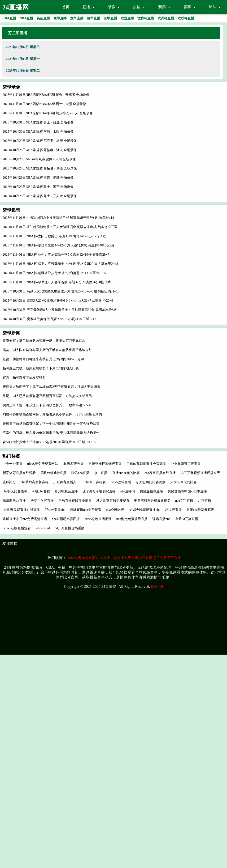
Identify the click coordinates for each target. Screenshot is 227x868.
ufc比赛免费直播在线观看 (21, 510)
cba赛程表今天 (73, 464)
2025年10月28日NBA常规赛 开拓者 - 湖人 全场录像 (40, 150)
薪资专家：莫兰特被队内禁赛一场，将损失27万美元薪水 (44, 341)
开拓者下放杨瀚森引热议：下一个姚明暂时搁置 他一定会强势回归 (51, 424)
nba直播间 (128, 491)
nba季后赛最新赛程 (35, 482)
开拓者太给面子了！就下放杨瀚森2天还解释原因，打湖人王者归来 (51, 387)
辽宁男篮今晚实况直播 (99, 491)
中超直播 (117, 558)
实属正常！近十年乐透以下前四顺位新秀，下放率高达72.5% (47, 405)
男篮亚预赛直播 (151, 491)
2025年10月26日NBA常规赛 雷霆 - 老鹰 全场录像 (38, 178)
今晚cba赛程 (41, 491)
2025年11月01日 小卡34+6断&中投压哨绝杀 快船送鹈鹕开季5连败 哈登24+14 (58, 218)
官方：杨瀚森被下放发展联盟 (24, 378)
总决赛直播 (173, 510)
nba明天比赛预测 (15, 491)
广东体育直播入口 (66, 482)
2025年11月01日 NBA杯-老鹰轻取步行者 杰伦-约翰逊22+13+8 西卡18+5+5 (56, 273)
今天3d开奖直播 (187, 519)
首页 (66, 7)
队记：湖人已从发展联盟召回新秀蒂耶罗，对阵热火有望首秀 (47, 396)
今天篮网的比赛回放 (151, 482)
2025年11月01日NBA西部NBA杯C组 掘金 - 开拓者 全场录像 (46, 95)
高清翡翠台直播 (14, 501)
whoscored (43, 528)
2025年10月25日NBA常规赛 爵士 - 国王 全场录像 (38, 187)
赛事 (187, 7)
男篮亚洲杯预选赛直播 (105, 464)
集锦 (137, 7)
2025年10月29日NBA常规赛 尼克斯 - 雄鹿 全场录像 (40, 141)
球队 (213, 7)
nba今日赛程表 (95, 482)
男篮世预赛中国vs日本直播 (187, 491)
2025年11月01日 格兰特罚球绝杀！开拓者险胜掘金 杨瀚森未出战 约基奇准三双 (60, 227)
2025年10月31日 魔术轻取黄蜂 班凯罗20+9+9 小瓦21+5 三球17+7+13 (52, 319)
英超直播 (89, 558)
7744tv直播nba (55, 510)
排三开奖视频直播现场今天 (200, 473)
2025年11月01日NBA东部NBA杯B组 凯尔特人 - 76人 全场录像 (48, 113)
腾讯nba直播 (80, 473)
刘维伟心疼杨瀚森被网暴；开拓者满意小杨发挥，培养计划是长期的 (52, 414)
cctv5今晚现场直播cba (144, 510)
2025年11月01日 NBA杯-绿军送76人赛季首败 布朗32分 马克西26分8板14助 (57, 282)
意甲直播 (160, 558)
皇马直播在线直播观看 (75, 501)
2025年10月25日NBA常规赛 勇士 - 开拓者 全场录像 (40, 196)
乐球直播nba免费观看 (86, 510)
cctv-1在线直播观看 (17, 528)
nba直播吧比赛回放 (66, 519)
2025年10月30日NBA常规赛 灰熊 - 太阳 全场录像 (38, 132)
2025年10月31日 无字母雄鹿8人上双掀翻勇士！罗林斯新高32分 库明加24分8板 (60, 310)
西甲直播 (174, 558)
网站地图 (158, 587)
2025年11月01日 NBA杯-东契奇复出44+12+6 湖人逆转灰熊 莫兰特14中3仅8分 (59, 245)
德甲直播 (146, 558)
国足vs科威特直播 (53, 473)
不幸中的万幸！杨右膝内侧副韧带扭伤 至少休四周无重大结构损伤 (51, 433)
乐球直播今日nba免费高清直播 (25, 519)
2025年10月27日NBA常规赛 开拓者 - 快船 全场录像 (40, 168)
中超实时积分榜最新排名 (152, 501)
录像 (112, 7)
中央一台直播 (13, 464)
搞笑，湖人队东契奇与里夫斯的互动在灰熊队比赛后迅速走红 (47, 350)
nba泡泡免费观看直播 (132, 519)
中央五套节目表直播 (186, 464)
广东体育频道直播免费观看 (146, 464)
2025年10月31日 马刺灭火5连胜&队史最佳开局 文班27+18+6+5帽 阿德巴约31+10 (61, 291)
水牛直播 (101, 473)
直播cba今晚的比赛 (126, 473)
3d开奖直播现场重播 (70, 528)
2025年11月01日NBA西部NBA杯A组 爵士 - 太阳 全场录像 (44, 104)
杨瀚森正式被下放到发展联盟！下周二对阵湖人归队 (41, 368)
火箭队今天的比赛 (183, 482)
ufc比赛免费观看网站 (43, 464)
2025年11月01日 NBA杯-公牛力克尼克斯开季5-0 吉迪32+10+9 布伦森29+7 (56, 255)
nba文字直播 (184, 501)
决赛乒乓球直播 (42, 501)
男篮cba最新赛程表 (200, 510)
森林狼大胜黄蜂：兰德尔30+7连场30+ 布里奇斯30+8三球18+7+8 (49, 442)
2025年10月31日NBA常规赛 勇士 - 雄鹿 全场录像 (38, 122)
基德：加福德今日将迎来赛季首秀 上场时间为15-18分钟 (43, 359)
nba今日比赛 (115, 510)
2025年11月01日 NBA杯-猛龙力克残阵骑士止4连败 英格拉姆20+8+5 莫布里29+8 (60, 264)
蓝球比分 (9, 482)
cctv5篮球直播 (121, 482)
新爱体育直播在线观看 (19, 473)
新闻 (162, 7)
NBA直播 (74, 558)
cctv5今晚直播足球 (98, 519)
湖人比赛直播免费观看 (113, 501)
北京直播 (205, 501)
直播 (86, 7)
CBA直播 (103, 558)
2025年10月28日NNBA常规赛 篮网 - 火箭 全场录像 (39, 159)
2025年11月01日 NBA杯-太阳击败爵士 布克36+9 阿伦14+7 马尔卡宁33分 (55, 236)
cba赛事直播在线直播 (160, 473)
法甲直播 (131, 558)
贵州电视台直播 (66, 491)
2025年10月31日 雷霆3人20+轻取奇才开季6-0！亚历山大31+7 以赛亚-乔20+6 (58, 301)
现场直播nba (161, 519)
